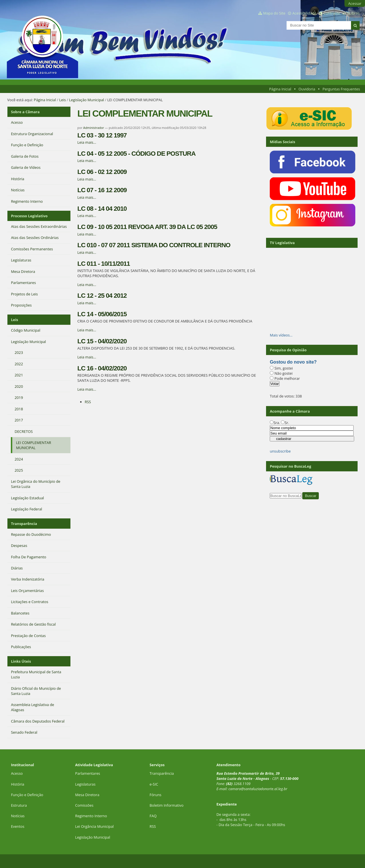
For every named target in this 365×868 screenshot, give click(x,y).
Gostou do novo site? (293, 362)
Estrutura (19, 805)
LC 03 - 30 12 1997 (102, 135)
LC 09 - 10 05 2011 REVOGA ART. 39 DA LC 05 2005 (147, 227)
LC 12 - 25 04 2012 (102, 296)
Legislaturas (85, 784)
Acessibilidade (304, 13)
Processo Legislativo (29, 216)
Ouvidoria (307, 89)
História (18, 784)
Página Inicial (280, 89)
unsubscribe (280, 451)
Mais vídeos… (281, 335)
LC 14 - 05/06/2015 (102, 314)
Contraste (332, 13)
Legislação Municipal (87, 100)
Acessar (355, 3)
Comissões (84, 805)
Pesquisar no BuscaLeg (290, 466)
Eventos (18, 826)
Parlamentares (87, 773)
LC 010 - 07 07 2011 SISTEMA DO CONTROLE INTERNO (154, 245)
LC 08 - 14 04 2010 (102, 209)
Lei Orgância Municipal (94, 826)
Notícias (18, 816)
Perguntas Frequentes (341, 89)
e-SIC (154, 784)
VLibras (353, 13)
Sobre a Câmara (25, 112)
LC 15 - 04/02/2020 (102, 341)
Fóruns (156, 795)
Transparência (24, 524)
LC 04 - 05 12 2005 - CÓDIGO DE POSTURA (136, 154)
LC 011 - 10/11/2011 (104, 264)
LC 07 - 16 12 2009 (102, 190)
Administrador (94, 128)
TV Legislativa (282, 243)
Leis (63, 100)
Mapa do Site (274, 13)
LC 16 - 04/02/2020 (102, 368)
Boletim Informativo (167, 805)
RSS (88, 402)
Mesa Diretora (87, 795)
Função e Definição (27, 795)
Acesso (17, 773)
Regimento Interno (91, 816)
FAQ (153, 816)
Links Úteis (21, 661)
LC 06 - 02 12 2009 (102, 172)
